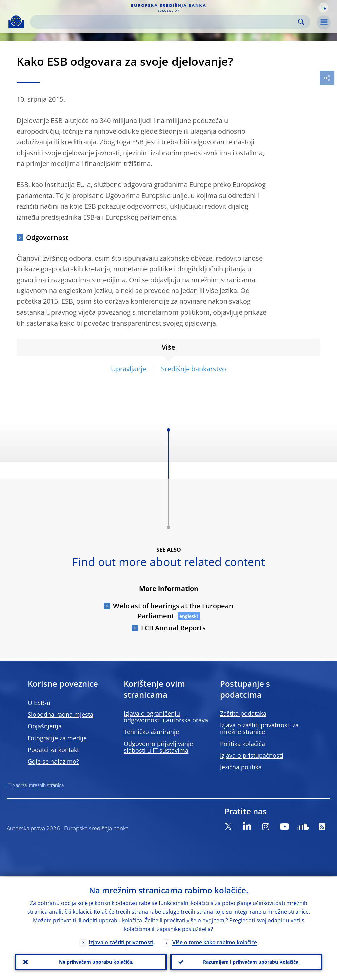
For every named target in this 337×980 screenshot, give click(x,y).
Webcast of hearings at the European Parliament (173, 611)
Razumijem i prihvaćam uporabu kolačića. (251, 962)
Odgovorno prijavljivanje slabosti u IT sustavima (158, 747)
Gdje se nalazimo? (53, 761)
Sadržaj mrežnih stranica (38, 785)
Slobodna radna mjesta (61, 714)
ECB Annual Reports (173, 628)
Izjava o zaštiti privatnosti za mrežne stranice (259, 728)
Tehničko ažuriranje (151, 732)
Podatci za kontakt (53, 750)
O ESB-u (39, 703)
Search (301, 22)
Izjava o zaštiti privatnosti (121, 942)
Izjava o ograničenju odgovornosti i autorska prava (166, 717)
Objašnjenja (45, 726)
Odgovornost (47, 238)
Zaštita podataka (243, 713)
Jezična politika (241, 767)
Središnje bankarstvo (194, 369)
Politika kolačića (243, 744)
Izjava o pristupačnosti (252, 755)
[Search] (165, 22)
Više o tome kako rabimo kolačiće (215, 942)
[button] (323, 8)
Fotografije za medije (57, 738)
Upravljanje (129, 369)
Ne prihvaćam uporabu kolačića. (96, 962)
